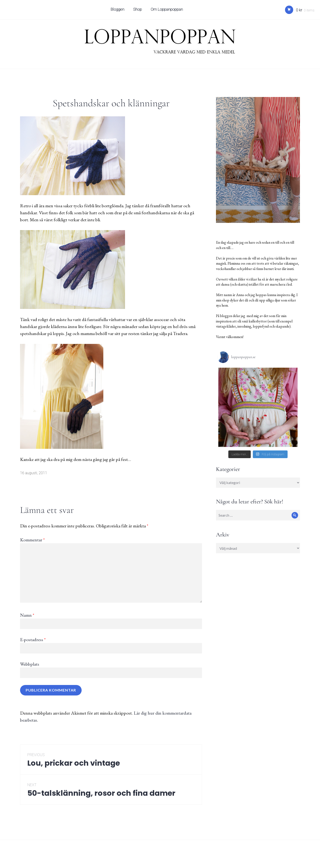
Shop (138, 11)
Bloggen (118, 11)
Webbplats (30, 664)
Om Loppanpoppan (167, 11)
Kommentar (32, 540)
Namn (27, 615)
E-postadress (33, 640)
